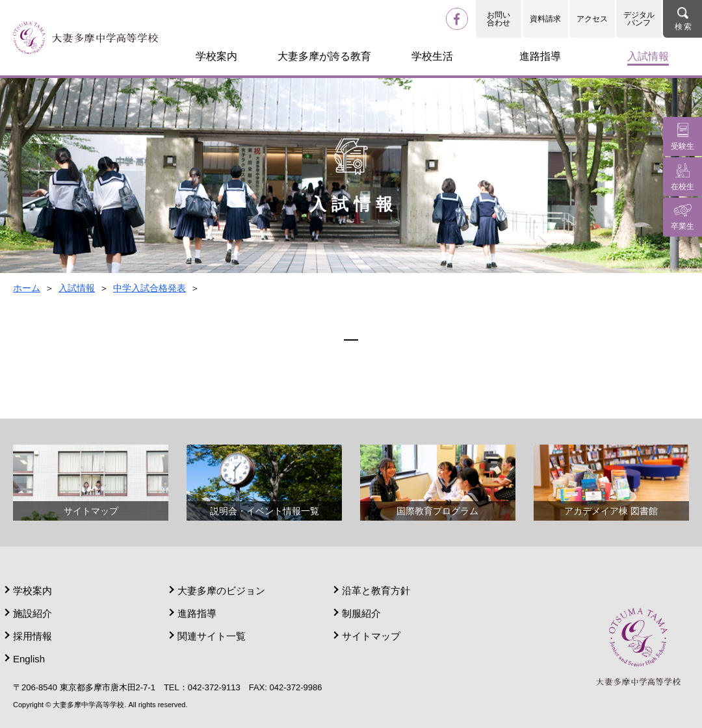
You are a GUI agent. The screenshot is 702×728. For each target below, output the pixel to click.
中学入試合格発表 (149, 288)
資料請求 (545, 19)
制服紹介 (361, 613)
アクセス (592, 19)
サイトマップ (371, 636)
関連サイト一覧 (212, 636)
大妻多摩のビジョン (221, 591)
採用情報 (32, 636)
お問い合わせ (499, 19)
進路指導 (197, 613)
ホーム (27, 288)
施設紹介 (32, 613)
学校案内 (32, 591)
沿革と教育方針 (376, 591)
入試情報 (77, 288)
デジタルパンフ (639, 19)
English (29, 659)
